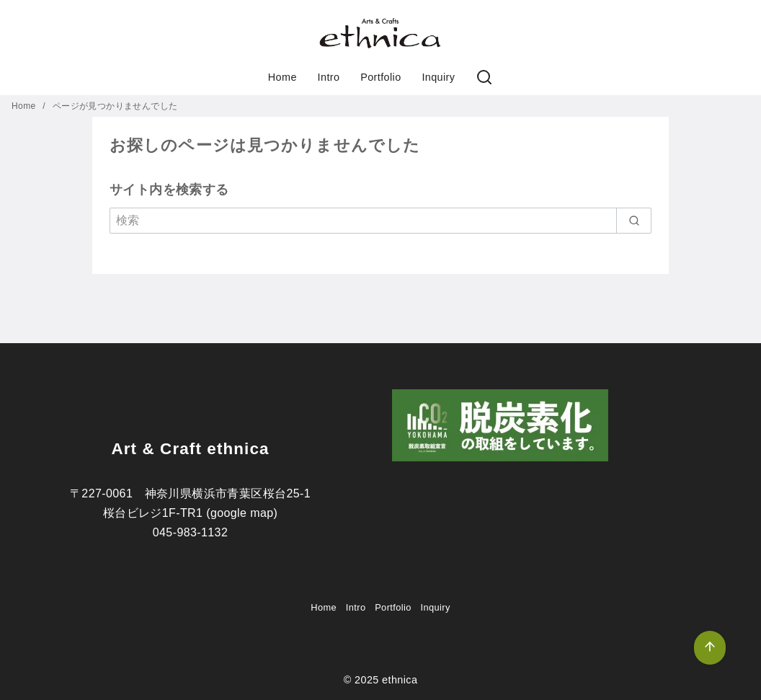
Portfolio (380, 77)
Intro (329, 77)
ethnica (400, 680)
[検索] (484, 78)
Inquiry (438, 77)
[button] (380, 33)
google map (242, 513)
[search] (634, 221)
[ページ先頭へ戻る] (710, 648)
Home (282, 77)
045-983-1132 (190, 532)
